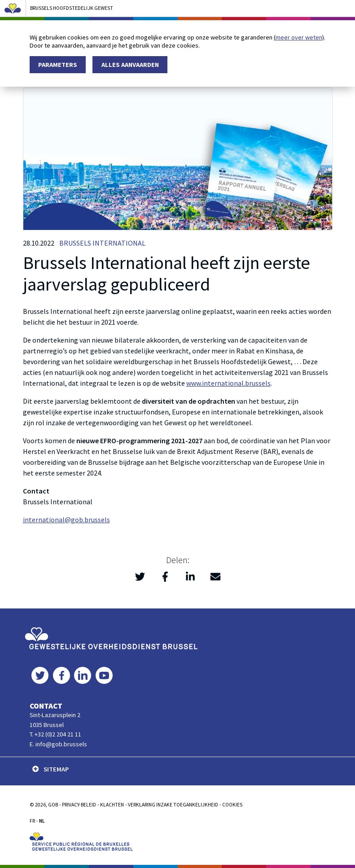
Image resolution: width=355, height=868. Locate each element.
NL (42, 821)
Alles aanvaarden (130, 65)
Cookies (232, 805)
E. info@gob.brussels (58, 744)
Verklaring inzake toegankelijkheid (173, 805)
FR (32, 821)
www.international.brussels (228, 383)
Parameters (58, 65)
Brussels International (102, 243)
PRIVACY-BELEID (79, 805)
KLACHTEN (112, 805)
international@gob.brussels (66, 520)
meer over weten (299, 37)
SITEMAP (50, 769)
